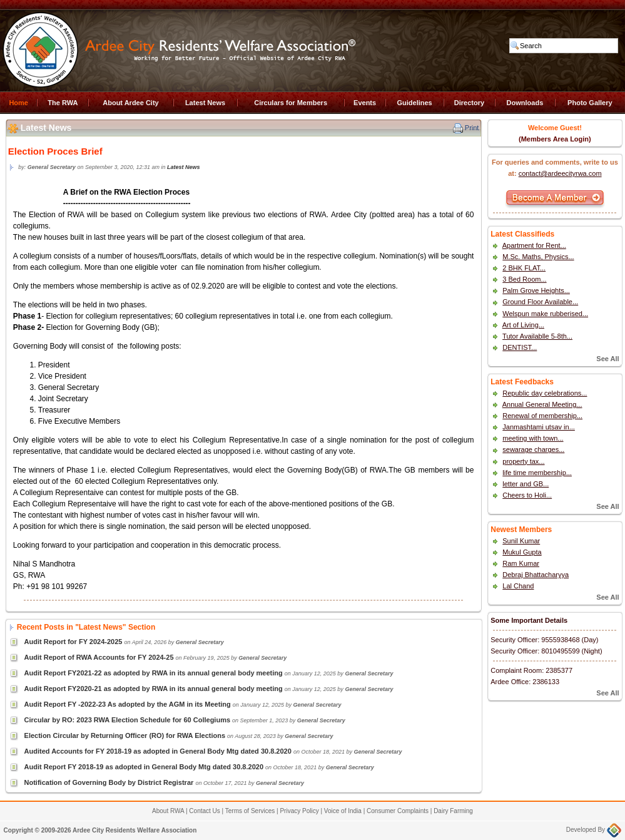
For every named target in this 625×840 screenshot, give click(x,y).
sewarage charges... (533, 449)
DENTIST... (520, 347)
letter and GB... (526, 484)
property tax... (523, 461)
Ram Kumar (521, 563)
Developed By (594, 830)
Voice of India (343, 811)
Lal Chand (518, 586)
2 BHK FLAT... (524, 268)
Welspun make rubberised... (545, 314)
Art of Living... (523, 325)
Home (18, 103)
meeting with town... (533, 438)
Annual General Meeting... (542, 404)
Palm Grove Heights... (536, 290)
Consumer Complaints (398, 811)
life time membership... (537, 473)
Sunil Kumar (521, 541)
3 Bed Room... (524, 279)
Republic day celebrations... (545, 393)
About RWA (168, 811)
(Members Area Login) (555, 139)
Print (472, 128)
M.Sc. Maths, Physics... (538, 257)
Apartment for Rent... (534, 245)
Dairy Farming (453, 811)
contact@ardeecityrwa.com (560, 173)
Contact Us (204, 811)
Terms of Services (250, 811)
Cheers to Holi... (527, 495)
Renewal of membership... (542, 416)
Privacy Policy (299, 811)
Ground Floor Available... (540, 302)
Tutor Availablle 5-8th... (537, 336)
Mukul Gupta (522, 552)
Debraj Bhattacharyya (536, 575)
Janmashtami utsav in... (539, 427)
